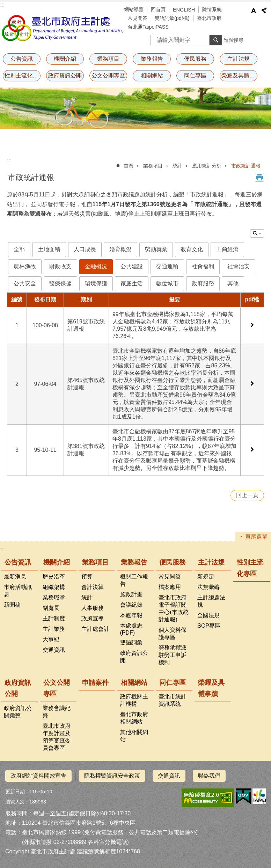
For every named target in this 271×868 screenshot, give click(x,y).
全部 (19, 249)
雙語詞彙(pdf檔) (172, 18)
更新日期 (15, 791)
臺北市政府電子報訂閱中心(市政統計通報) (173, 608)
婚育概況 (120, 249)
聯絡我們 (209, 776)
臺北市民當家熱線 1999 (51, 832)
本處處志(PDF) (131, 629)
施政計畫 (131, 594)
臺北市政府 (209, 18)
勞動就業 (156, 249)
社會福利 (203, 266)
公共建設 (132, 266)
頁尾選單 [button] (256, 537)
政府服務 (203, 283)
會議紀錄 (131, 605)
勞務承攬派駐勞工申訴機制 (173, 655)
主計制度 (54, 618)
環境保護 (96, 283)
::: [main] (9, 160)
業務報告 (152, 59)
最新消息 (15, 577)
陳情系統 (212, 9)
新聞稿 (12, 605)
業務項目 (108, 59)
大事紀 (51, 639)
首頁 (129, 166)
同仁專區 (195, 76)
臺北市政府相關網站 (134, 718)
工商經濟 (227, 249)
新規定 (206, 577)
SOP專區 (209, 626)
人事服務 (93, 608)
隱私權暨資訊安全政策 (112, 776)
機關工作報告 (134, 580)
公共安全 (25, 283)
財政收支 (60, 266)
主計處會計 (95, 629)
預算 (87, 577)
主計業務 (54, 629)
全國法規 (208, 615)
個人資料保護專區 (173, 634)
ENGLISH (184, 10)
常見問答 (138, 18)
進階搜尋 (234, 40)
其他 (233, 283)
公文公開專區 (108, 76)
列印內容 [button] (259, 177)
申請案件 (95, 683)
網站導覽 (134, 9)
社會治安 (239, 266)
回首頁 (158, 9)
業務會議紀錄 (57, 712)
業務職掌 (54, 597)
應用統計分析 (207, 166)
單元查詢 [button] (257, 233)
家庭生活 (132, 283)
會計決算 (93, 587)
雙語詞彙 (131, 642)
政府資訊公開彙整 (18, 712)
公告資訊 (22, 59)
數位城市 (167, 283)
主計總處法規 (211, 601)
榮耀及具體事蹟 (239, 76)
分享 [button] (264, 10)
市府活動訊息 (18, 591)
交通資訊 (54, 650)
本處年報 (131, 615)
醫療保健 (60, 283)
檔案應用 (170, 587)
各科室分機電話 (108, 842)
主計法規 (239, 59)
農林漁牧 (25, 266)
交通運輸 (167, 266)
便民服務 (195, 59)
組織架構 (54, 587)
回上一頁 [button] (247, 495)
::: (2, 5)
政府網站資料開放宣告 (38, 776)
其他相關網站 (134, 736)
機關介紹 (65, 59)
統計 (177, 166)
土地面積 (49, 249)
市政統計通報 (246, 166)
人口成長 (85, 249)
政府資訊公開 (65, 76)
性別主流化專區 (23, 76)
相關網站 (152, 76)
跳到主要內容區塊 (4, 4)
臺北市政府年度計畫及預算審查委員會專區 (57, 737)
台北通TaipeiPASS (148, 27)
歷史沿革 (54, 577)
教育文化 (192, 249)
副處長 (51, 608)
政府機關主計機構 (134, 700)
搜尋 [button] (216, 40)
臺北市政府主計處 (63, 28)
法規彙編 (208, 587)
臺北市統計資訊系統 (173, 700)
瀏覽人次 (15, 801)
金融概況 (96, 266)
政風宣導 (93, 618)
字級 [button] (254, 10)
